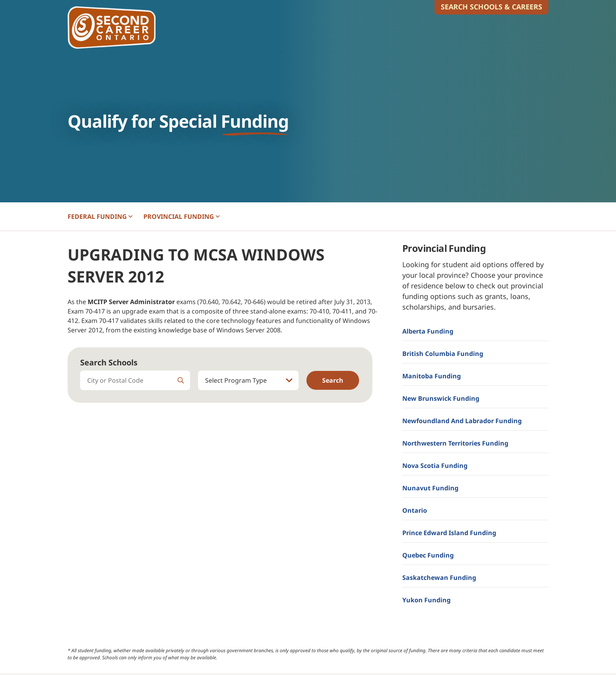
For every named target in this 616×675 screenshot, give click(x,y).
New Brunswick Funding (441, 398)
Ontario (415, 510)
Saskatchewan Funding (439, 578)
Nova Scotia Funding (435, 466)
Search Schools (109, 362)
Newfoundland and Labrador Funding (462, 421)
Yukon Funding (426, 600)
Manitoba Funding (432, 376)
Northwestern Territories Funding (455, 443)
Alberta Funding (428, 331)
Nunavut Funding (430, 488)
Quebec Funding (428, 555)
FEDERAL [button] (100, 216)
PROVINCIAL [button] (181, 216)
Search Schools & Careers (491, 7)
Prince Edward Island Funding (449, 533)
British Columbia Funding (443, 354)
